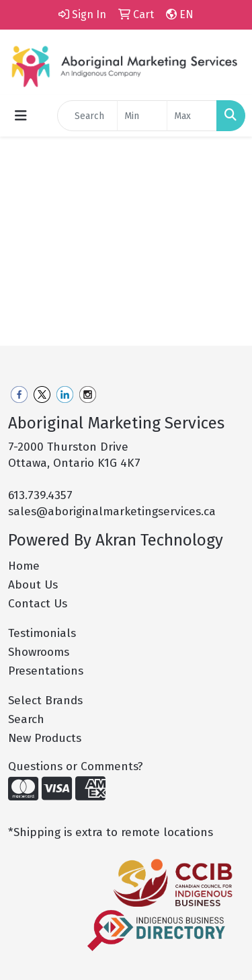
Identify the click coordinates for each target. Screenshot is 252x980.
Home (24, 566)
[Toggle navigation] (21, 116)
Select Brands (45, 701)
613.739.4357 (40, 495)
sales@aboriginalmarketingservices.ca (112, 512)
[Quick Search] (87, 116)
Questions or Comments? (76, 766)
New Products (45, 738)
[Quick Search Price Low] (142, 116)
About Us (33, 585)
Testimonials (42, 633)
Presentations (46, 671)
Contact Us (38, 604)
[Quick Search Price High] (192, 116)
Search (26, 719)
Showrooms (39, 652)
